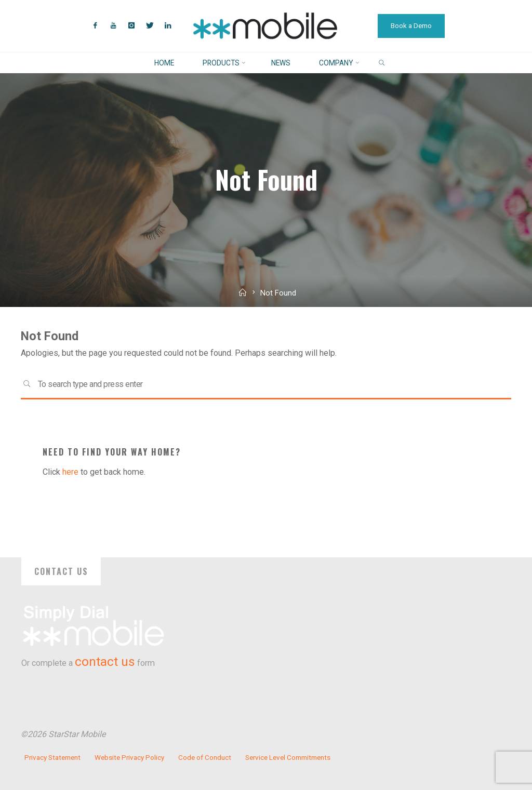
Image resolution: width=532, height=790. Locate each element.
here (70, 472)
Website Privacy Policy (129, 758)
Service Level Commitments (288, 758)
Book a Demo (411, 26)
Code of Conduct (205, 758)
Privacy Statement (52, 758)
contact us (105, 662)
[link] (382, 63)
